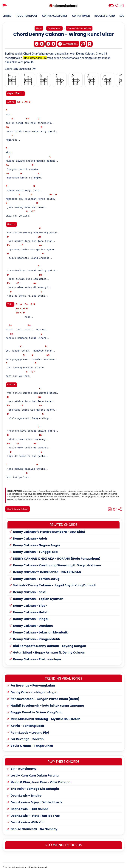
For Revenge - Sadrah (27, 735)
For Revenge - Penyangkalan (33, 681)
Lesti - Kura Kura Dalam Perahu (35, 771)
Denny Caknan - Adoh (30, 534)
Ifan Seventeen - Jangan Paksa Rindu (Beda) (45, 694)
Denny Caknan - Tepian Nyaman (38, 595)
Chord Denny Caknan (18, 509)
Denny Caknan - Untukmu (33, 621)
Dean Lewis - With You (28, 818)
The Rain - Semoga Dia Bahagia (35, 784)
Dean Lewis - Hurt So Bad (30, 805)
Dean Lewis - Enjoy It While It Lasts (37, 798)
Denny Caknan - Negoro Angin (36, 541)
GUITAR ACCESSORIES (58, 16)
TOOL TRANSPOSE (28, 16)
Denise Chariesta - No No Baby (34, 825)
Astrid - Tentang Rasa (27, 721)
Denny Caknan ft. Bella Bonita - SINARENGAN (47, 568)
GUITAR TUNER (85, 16)
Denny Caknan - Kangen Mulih (37, 635)
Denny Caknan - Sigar (30, 601)
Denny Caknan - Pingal (31, 615)
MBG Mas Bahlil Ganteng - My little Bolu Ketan (46, 715)
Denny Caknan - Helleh (31, 608)
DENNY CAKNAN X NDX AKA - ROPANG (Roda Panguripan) (57, 554)
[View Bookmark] (122, 6)
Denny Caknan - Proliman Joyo (37, 655)
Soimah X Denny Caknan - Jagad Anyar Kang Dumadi (54, 581)
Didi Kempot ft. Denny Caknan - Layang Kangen (50, 641)
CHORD (7, 16)
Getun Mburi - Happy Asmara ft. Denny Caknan (49, 648)
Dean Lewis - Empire (26, 791)
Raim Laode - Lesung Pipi (30, 728)
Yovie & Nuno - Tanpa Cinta (32, 742)
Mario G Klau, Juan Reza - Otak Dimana (41, 778)
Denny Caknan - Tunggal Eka (35, 548)
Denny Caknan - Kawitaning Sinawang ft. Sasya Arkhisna (57, 561)
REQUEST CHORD (110, 16)
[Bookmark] (90, 43)
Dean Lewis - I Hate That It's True (35, 811)
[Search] (117, 6)
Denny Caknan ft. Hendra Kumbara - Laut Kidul (49, 527)
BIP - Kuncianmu (24, 764)
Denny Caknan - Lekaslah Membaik (40, 628)
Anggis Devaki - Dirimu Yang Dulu (37, 708)
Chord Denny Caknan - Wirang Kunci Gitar (63, 34)
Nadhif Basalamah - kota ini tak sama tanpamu (47, 701)
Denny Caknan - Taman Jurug (36, 574)
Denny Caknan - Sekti (30, 588)
